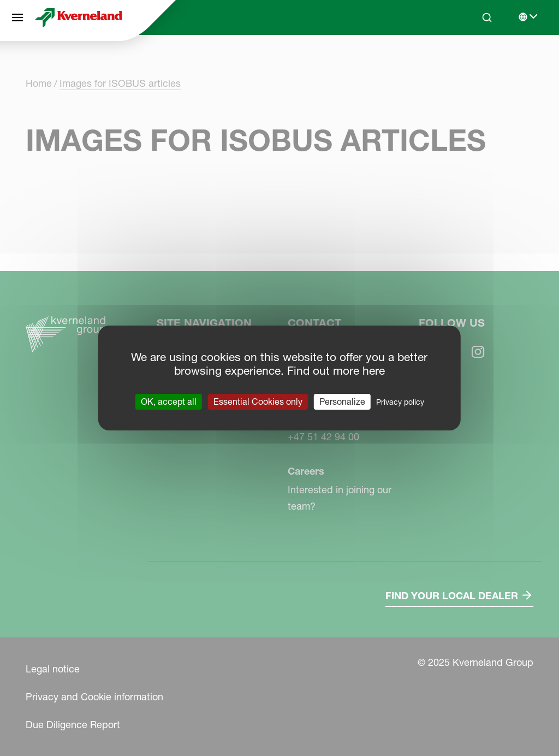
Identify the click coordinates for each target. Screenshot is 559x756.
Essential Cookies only (258, 401)
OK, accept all (169, 401)
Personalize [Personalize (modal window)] (342, 401)
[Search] (487, 17)
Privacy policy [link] (400, 402)
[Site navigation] (17, 17)
